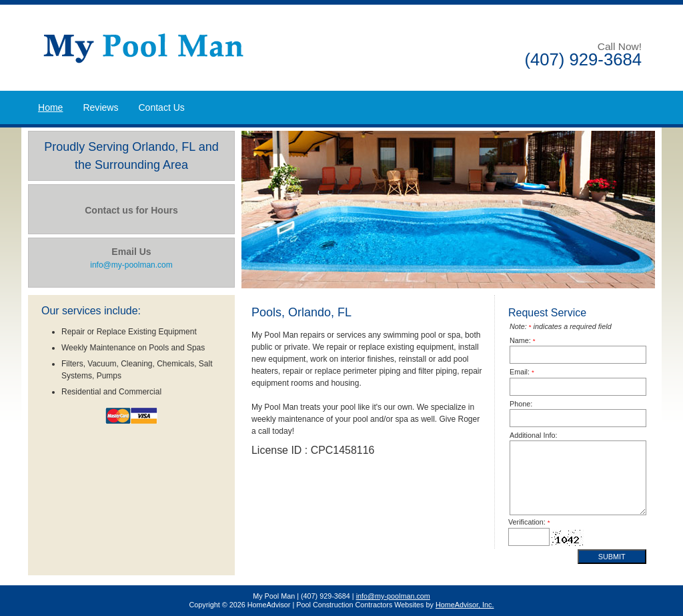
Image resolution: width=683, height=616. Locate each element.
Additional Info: (533, 435)
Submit (612, 557)
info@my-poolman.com (393, 596)
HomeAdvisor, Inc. (465, 605)
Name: (523, 340)
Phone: (521, 404)
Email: (522, 372)
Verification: (529, 522)
